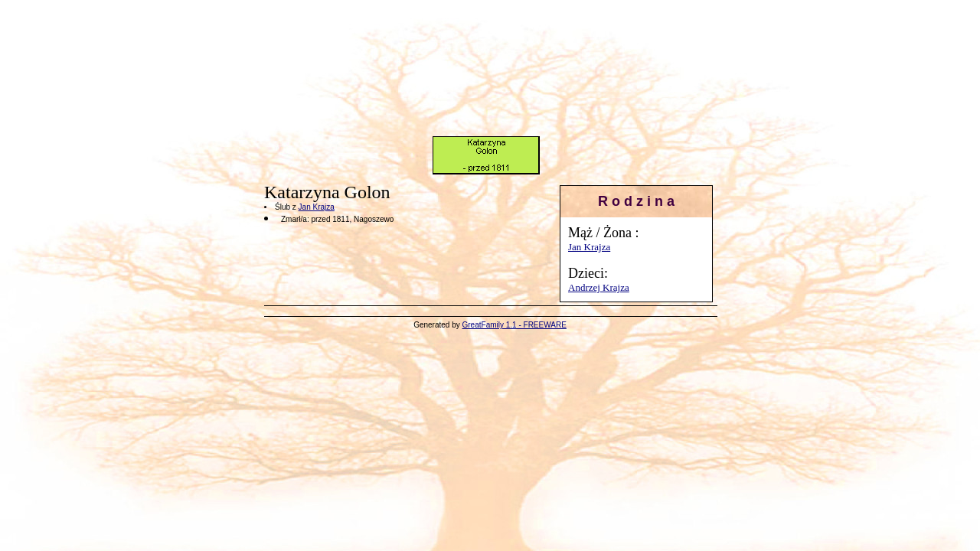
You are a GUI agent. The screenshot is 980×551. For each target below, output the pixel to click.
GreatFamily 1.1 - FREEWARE (514, 325)
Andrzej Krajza (599, 287)
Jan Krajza (589, 247)
